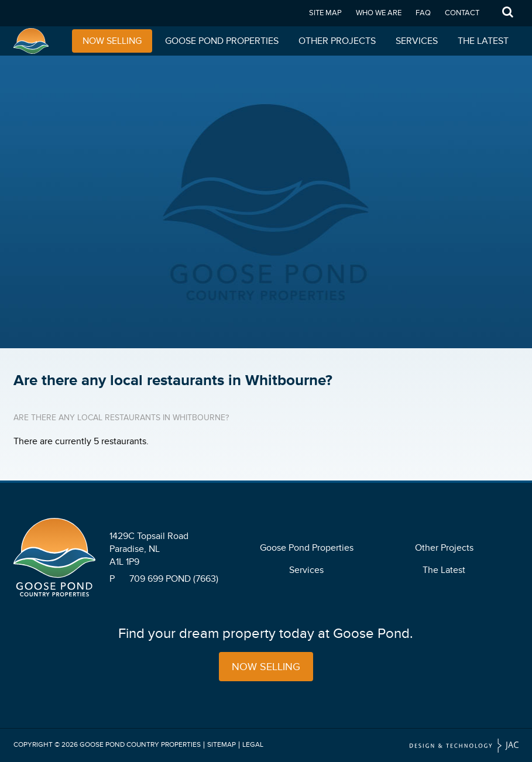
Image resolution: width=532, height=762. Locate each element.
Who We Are (379, 13)
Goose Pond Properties (222, 41)
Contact (462, 13)
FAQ (423, 13)
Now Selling (112, 41)
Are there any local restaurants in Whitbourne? (121, 418)
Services (417, 41)
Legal (253, 745)
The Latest (483, 41)
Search (507, 13)
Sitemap (222, 745)
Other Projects (337, 41)
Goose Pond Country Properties (140, 745)
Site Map (325, 13)
